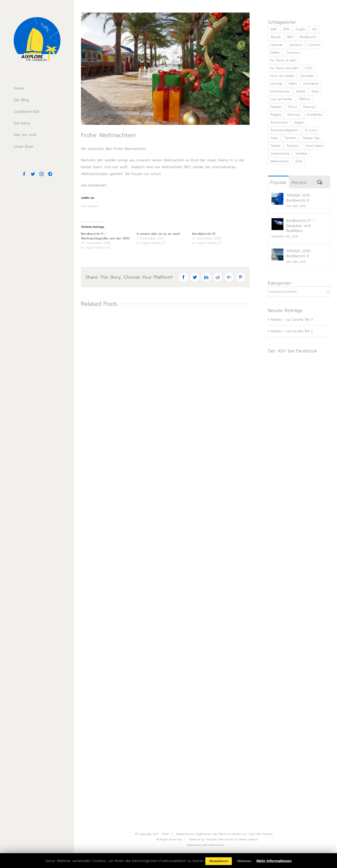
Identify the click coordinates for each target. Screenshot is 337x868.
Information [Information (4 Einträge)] (311, 84)
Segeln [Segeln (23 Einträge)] (299, 122)
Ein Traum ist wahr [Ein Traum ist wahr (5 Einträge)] (283, 60)
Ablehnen (244, 861)
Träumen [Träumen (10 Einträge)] (293, 146)
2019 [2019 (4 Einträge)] (286, 29)
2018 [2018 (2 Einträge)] (273, 29)
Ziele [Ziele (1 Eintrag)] (299, 161)
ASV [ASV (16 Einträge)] (315, 29)
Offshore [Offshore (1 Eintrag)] (304, 99)
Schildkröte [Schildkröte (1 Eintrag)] (315, 115)
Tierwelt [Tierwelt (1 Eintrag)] (290, 138)
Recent (299, 182)
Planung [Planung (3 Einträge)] (309, 107)
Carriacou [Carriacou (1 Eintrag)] (296, 45)
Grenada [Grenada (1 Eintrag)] (276, 84)
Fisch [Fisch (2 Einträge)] (309, 68)
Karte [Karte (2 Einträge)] (315, 91)
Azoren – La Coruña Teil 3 (292, 320)
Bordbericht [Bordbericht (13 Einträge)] (308, 37)
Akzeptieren (219, 861)
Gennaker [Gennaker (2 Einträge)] (307, 76)
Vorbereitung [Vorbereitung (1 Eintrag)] (280, 153)
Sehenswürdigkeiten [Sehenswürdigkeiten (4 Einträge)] (284, 130)
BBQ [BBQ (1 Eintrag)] (290, 37)
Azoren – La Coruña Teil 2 (292, 331)
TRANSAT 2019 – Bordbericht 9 (300, 198)
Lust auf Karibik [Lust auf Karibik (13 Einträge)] (281, 99)
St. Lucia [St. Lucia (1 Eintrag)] (311, 130)
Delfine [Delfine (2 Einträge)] (275, 53)
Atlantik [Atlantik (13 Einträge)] (276, 37)
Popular (278, 182)
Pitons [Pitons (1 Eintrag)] (293, 107)
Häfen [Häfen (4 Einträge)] (293, 84)
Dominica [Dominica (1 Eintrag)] (293, 53)
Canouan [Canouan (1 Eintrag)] (277, 45)
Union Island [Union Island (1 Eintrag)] (314, 146)
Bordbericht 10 (204, 234)
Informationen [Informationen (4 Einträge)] (280, 91)
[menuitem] (37, 88)
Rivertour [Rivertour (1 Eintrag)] (294, 115)
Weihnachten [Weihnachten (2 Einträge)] (280, 161)
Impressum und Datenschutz (206, 845)
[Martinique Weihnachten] (165, 69)
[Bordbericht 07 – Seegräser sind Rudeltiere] (277, 222)
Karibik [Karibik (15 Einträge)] (301, 91)
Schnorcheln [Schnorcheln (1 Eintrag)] (279, 122)
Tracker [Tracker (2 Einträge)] (275, 146)
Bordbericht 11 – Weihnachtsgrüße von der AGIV (105, 236)
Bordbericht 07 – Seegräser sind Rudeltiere (300, 226)
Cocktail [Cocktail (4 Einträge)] (314, 45)
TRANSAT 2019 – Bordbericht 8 (300, 254)
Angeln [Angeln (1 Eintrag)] (300, 29)
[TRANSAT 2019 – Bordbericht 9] (277, 196)
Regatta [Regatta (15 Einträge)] (276, 115)
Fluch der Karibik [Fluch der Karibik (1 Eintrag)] (282, 76)
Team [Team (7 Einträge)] (274, 138)
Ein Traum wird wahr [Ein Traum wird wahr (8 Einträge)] (285, 68)
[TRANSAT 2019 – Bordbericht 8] (277, 252)
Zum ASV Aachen (261, 834)
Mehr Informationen (274, 861)
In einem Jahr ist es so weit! (158, 234)
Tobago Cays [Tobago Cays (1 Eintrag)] (311, 138)
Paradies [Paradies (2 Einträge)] (276, 107)
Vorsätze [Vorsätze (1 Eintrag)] (301, 153)
